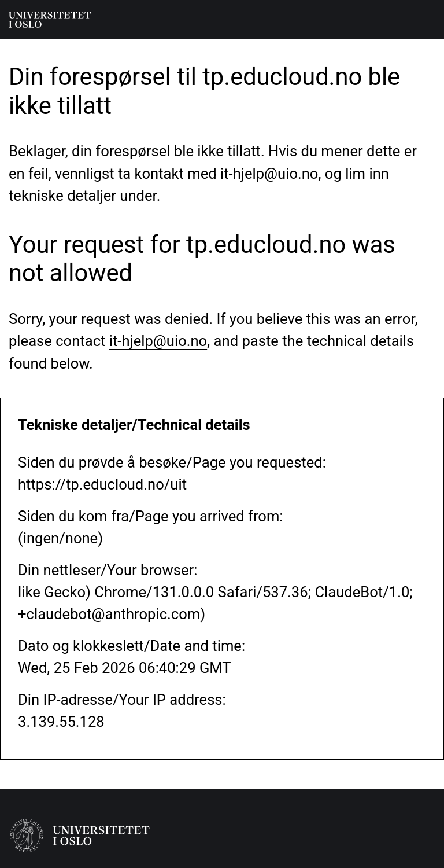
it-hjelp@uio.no (269, 174)
